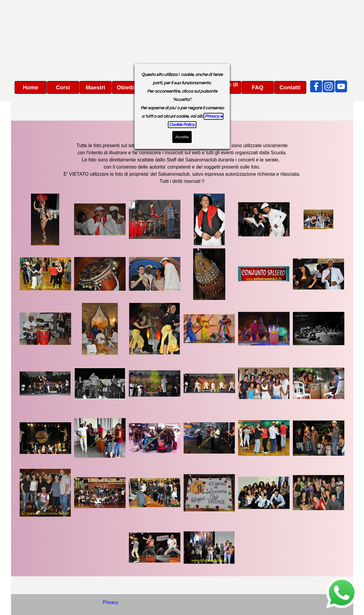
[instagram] (329, 86)
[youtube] (341, 86)
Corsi (63, 87)
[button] (46, 219)
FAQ (257, 87)
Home (31, 87)
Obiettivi (128, 87)
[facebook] (316, 86)
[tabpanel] (182, 156)
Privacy (110, 602)
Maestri (95, 87)
